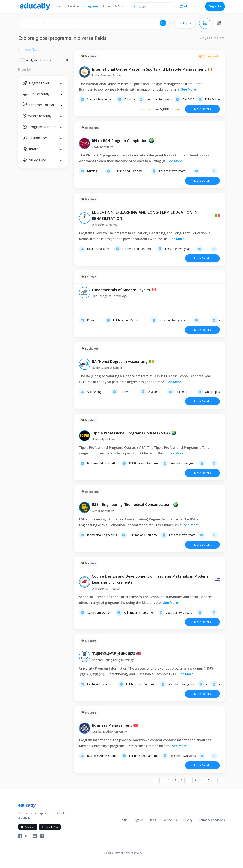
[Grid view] (219, 23)
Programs (91, 6)
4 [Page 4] (189, 780)
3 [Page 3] (182, 780)
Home (57, 6)
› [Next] (215, 780)
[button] (43, 83)
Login (197, 6)
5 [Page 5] (195, 780)
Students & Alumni (114, 6)
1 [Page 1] (169, 780)
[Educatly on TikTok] (42, 836)
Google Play (50, 827)
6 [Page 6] (202, 780)
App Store (28, 827)
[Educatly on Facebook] (20, 836)
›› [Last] (221, 780)
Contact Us (170, 820)
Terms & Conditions (212, 820)
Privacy (188, 820)
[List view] (205, 23)
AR (184, 6)
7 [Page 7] (208, 780)
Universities (72, 6)
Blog (153, 820)
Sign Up (215, 6)
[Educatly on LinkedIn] (35, 836)
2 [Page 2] (175, 780)
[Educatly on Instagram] (27, 836)
